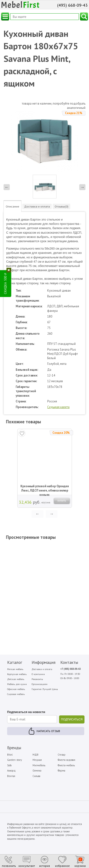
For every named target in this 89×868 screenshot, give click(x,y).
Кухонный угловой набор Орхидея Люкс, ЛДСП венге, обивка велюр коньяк (45, 489)
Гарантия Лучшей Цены (45, 689)
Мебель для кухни (17, 684)
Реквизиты (37, 679)
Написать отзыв (48, 731)
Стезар (62, 755)
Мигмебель (39, 765)
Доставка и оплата (42, 669)
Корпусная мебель (17, 674)
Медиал (37, 760)
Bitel (10, 755)
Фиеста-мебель (66, 765)
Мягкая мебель (15, 669)
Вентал (11, 776)
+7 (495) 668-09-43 (70, 669)
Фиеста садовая (66, 760)
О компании (38, 674)
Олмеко (37, 771)
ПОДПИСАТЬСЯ (72, 719)
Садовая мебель (16, 694)
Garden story (14, 760)
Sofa (9, 765)
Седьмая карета (58, 407)
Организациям (40, 684)
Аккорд (11, 771)
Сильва (36, 776)
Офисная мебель (16, 689)
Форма (61, 771)
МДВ (35, 755)
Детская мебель (16, 679)
